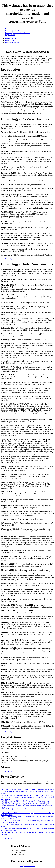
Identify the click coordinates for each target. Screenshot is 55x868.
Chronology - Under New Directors (18, 33)
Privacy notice (10, 40)
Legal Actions (10, 35)
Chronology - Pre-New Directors (17, 31)
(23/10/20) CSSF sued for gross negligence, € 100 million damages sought (27, 795)
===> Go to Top (7, 259)
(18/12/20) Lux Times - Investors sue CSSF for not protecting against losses (27, 789)
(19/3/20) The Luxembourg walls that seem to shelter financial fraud (25, 803)
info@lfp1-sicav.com (27, 866)
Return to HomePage (13, 42)
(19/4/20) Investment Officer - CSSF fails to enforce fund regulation (25, 801)
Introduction (10, 29)
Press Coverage (11, 38)
